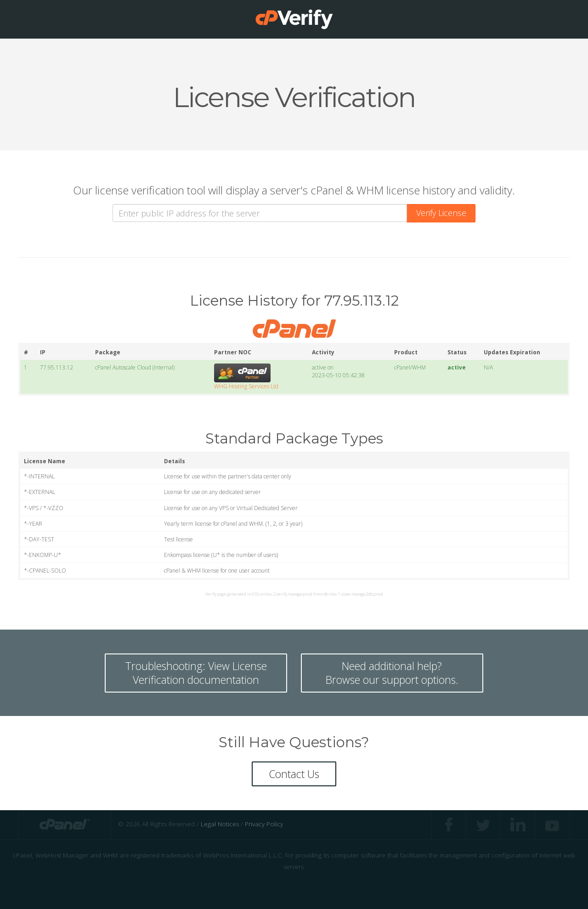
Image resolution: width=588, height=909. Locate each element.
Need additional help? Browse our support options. (392, 673)
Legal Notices (220, 824)
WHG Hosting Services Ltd (246, 386)
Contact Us (294, 774)
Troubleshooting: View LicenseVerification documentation (196, 673)
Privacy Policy (264, 824)
